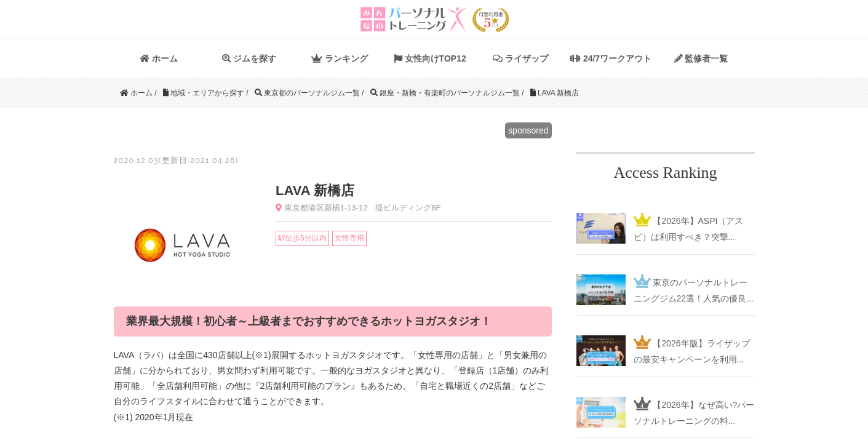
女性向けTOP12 (430, 58)
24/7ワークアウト (611, 58)
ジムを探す (249, 58)
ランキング (340, 58)
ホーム (159, 58)
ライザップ (520, 58)
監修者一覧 (701, 58)
